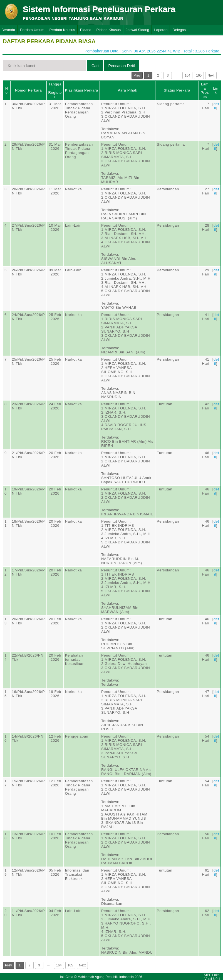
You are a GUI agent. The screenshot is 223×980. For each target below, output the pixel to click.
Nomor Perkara (29, 90)
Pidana (86, 30)
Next (211, 75)
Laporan (161, 30)
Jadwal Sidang (137, 30)
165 (199, 75)
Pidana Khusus (109, 30)
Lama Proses (205, 90)
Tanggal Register (55, 90)
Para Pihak (127, 90)
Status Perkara (177, 90)
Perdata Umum (32, 30)
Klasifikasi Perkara (82, 90)
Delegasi (179, 30)
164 (187, 75)
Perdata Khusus (62, 30)
